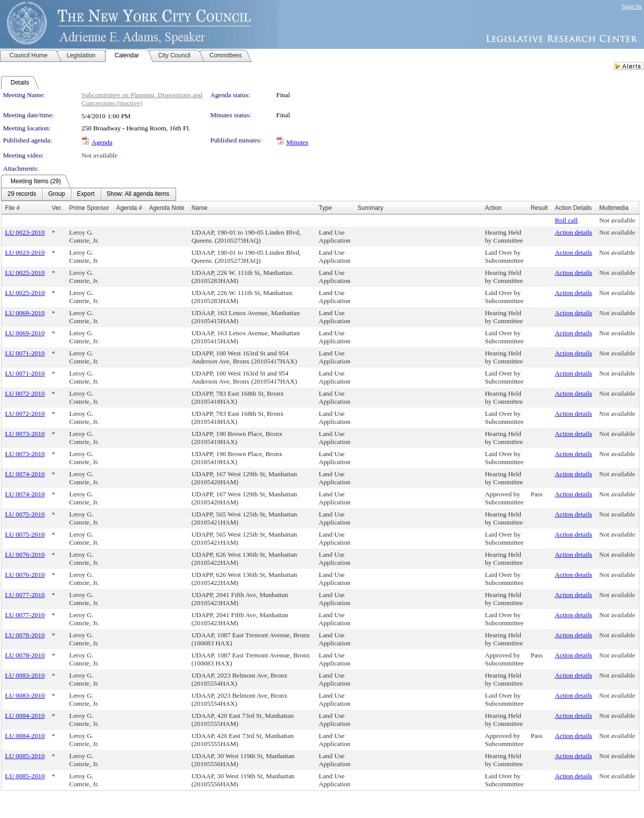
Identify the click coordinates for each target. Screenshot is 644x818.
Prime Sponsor (89, 208)
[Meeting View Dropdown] (138, 194)
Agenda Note (167, 208)
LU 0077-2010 (25, 595)
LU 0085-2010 (25, 756)
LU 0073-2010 (25, 434)
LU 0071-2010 (25, 353)
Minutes (297, 142)
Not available (99, 155)
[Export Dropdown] (86, 194)
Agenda (102, 142)
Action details (574, 232)
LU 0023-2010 (25, 232)
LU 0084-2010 (25, 716)
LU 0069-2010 (25, 313)
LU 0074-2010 (25, 474)
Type (326, 208)
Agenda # (129, 208)
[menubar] (89, 194)
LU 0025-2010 (25, 273)
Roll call (567, 220)
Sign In (632, 6)
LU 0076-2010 (25, 554)
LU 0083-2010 (25, 675)
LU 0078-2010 (25, 635)
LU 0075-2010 (25, 514)
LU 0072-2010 (25, 393)
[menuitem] (22, 194)
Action (493, 208)
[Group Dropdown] (57, 194)
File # (12, 208)
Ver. (57, 208)
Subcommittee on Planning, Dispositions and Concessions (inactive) (142, 99)
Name (199, 208)
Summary (370, 208)
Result (539, 208)
